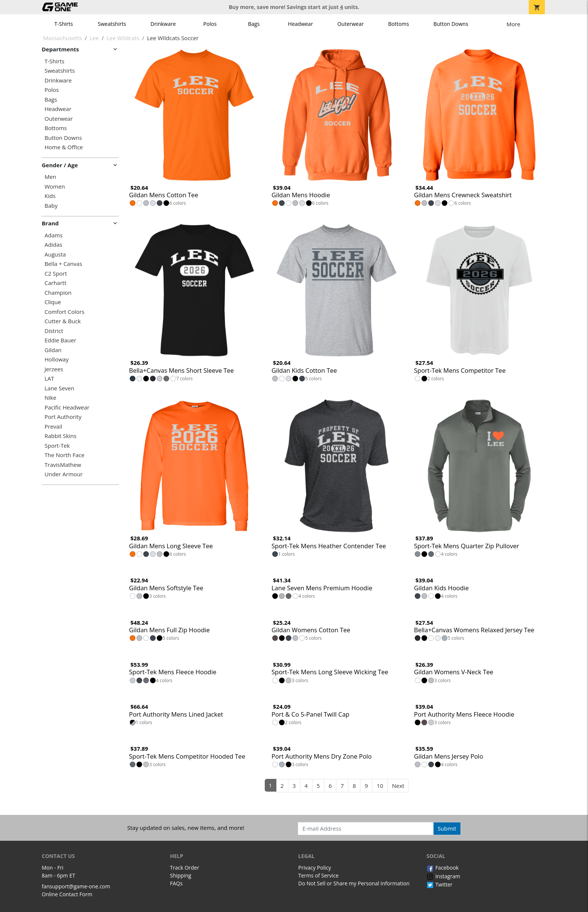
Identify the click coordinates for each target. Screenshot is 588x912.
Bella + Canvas (63, 264)
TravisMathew (63, 465)
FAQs (176, 883)
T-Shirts (64, 24)
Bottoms (399, 24)
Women (55, 187)
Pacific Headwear (67, 407)
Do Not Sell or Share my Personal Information (354, 883)
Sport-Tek (57, 446)
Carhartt (55, 283)
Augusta (55, 254)
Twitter (439, 884)
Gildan (53, 350)
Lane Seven (59, 388)
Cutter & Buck (63, 321)
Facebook (442, 868)
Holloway (57, 359)
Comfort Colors (64, 312)
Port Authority (63, 417)
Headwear (301, 24)
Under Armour (64, 474)
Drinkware (163, 24)
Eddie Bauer (61, 340)
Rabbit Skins (61, 436)
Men (50, 177)
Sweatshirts (112, 24)
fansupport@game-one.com (76, 886)
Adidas (53, 245)
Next (398, 786)
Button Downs (451, 24)
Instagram (443, 876)
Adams (54, 235)
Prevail (53, 427)
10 (380, 786)
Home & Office (64, 147)
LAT (49, 379)
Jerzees (54, 369)
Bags (254, 24)
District (54, 331)
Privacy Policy (314, 868)
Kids (50, 196)
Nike (50, 398)
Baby (51, 206)
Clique (53, 302)
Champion (58, 293)
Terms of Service (318, 875)
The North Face (64, 455)
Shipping (181, 875)
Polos (210, 24)
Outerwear (351, 24)
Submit (447, 828)
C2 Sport (56, 274)
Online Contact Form (67, 894)
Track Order (184, 868)
